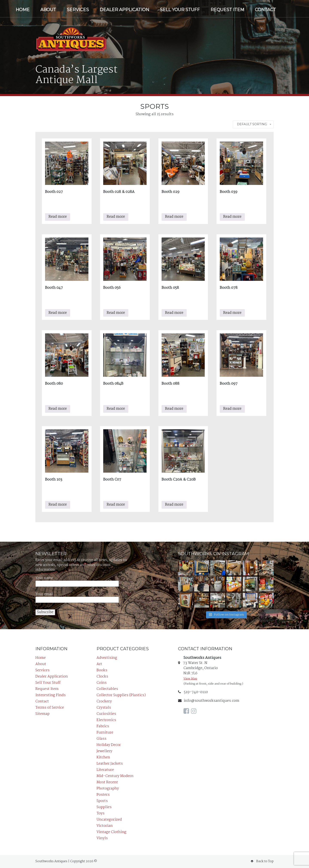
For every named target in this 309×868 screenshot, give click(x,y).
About (48, 10)
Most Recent (107, 782)
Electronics (106, 720)
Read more (58, 217)
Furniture (105, 733)
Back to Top (262, 861)
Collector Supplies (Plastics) (121, 695)
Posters (103, 795)
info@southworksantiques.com (209, 701)
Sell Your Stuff (180, 10)
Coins (102, 683)
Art (99, 664)
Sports (102, 801)
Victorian (105, 826)
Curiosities (106, 714)
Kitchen (103, 757)
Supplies (104, 807)
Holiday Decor (109, 745)
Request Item (227, 10)
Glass (101, 739)
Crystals (104, 708)
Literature (105, 770)
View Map (190, 679)
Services (78, 10)
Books (102, 670)
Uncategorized (109, 820)
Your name (77, 581)
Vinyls (102, 838)
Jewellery (104, 751)
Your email (77, 597)
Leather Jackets (110, 764)
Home (23, 10)
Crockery (104, 701)
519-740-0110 (193, 692)
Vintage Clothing (111, 832)
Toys (101, 813)
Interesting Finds (51, 695)
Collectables (107, 689)
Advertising (107, 658)
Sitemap (42, 714)
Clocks (102, 677)
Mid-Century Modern (115, 776)
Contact (265, 10)
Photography (108, 789)
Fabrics (103, 726)
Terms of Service (50, 708)
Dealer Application (124, 10)
